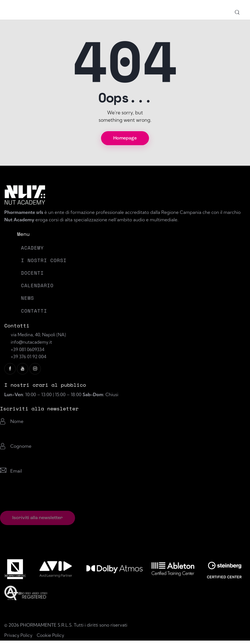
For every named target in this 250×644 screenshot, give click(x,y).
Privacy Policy (19, 638)
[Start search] (237, 13)
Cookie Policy (52, 638)
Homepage (125, 139)
